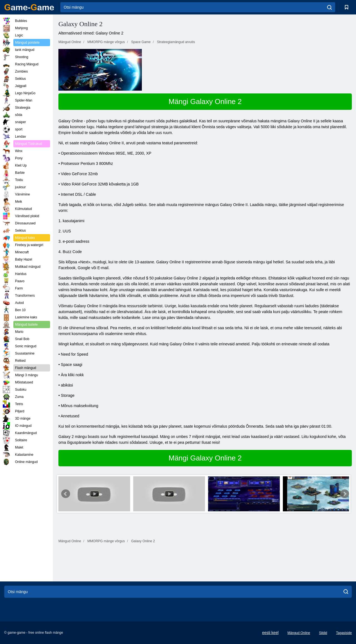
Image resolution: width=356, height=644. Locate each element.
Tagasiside (344, 633)
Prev (66, 494)
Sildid (323, 633)
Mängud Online (299, 633)
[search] (329, 7)
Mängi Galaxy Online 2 (205, 101)
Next (345, 494)
